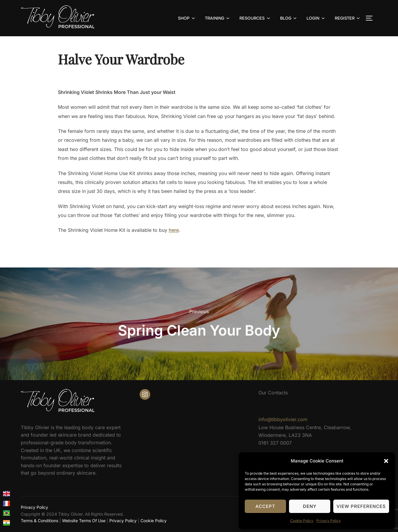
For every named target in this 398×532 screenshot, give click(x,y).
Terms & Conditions (40, 521)
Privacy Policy (328, 521)
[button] (386, 461)
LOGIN (316, 18)
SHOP (187, 18)
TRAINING (218, 18)
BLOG (289, 18)
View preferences (361, 506)
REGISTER (348, 18)
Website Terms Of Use (84, 521)
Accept (265, 506)
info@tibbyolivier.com (283, 419)
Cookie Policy (302, 521)
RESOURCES (255, 18)
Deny (310, 506)
